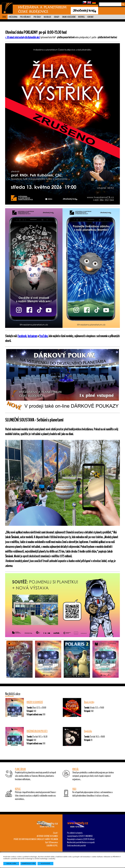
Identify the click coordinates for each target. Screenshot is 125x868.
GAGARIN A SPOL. (52, 846)
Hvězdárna (13, 17)
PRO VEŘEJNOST (25, 17)
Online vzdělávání (69, 17)
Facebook (22, 336)
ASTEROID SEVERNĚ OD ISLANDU (47, 836)
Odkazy (57, 17)
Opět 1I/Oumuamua (52, 842)
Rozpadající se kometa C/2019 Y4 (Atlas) (81, 839)
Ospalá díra (88, 731)
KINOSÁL (76, 769)
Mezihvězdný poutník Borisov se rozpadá (81, 842)
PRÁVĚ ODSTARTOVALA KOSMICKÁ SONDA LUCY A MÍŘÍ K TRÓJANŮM (36, 839)
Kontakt (91, 17)
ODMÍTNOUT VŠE (28, 863)
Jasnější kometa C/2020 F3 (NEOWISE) (80, 836)
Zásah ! (55, 833)
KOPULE (18, 789)
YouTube (43, 336)
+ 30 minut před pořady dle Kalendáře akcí (22, 37)
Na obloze (47, 17)
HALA (74, 789)
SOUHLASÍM (11, 863)
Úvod (4, 17)
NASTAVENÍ (45, 863)
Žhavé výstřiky (89, 702)
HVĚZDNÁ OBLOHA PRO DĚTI (37, 731)
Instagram (32, 336)
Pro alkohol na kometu (75, 833)
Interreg (81, 17)
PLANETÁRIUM (20, 769)
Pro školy (37, 17)
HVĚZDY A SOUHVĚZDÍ (35, 702)
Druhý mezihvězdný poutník (76, 846)
